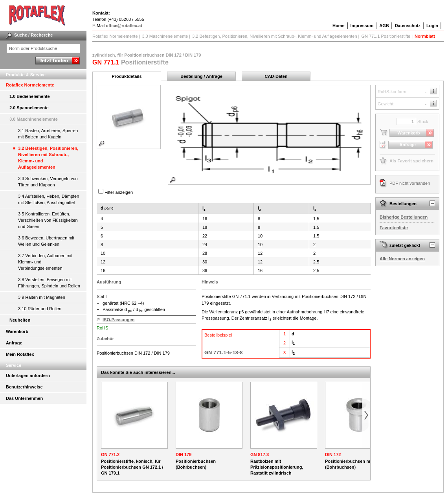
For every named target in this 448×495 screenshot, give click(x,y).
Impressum (362, 26)
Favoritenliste (394, 228)
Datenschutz (408, 26)
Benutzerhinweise (24, 387)
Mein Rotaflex (20, 354)
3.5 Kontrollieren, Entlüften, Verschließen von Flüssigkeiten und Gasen (48, 220)
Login (432, 26)
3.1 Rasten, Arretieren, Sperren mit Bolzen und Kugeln (48, 134)
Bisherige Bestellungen (404, 217)
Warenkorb (17, 331)
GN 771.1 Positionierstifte (386, 36)
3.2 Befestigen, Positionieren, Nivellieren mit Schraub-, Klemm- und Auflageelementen (48, 158)
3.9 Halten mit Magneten (42, 297)
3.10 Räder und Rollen (40, 309)
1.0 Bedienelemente (30, 96)
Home (339, 26)
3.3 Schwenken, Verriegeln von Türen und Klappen (48, 182)
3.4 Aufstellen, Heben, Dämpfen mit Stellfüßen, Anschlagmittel (49, 199)
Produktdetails (127, 76)
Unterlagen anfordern (28, 375)
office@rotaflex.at (124, 26)
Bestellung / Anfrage (201, 76)
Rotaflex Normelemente (30, 85)
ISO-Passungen (118, 320)
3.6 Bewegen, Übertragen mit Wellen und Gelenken (46, 241)
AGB (384, 26)
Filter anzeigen (119, 192)
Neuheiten (20, 320)
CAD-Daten (276, 76)
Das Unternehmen (24, 398)
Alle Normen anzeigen (402, 259)
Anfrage (14, 343)
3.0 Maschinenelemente (34, 119)
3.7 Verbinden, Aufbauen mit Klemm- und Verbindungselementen (45, 262)
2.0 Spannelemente (29, 108)
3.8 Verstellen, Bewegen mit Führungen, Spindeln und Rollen (49, 283)
